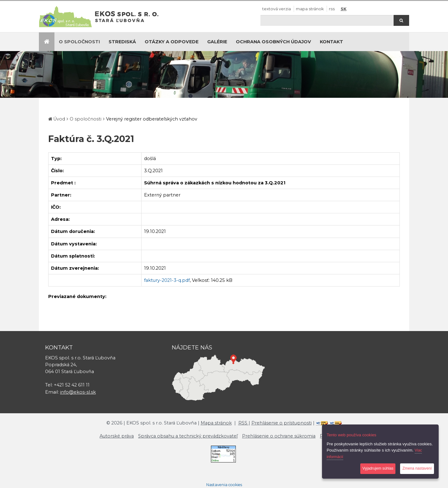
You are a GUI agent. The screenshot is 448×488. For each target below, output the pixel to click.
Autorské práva (117, 436)
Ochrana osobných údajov (273, 42)
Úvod (59, 119)
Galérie (217, 42)
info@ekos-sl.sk (78, 392)
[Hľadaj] (327, 20)
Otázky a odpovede (172, 42)
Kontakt (331, 42)
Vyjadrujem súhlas (378, 468)
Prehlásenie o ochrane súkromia (279, 436)
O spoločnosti (79, 42)
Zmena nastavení (417, 468)
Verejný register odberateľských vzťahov (152, 119)
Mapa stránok (310, 9)
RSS (332, 9)
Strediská (122, 42)
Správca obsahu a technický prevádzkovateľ (188, 436)
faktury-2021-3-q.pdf (167, 280)
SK (344, 9)
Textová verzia (277, 9)
